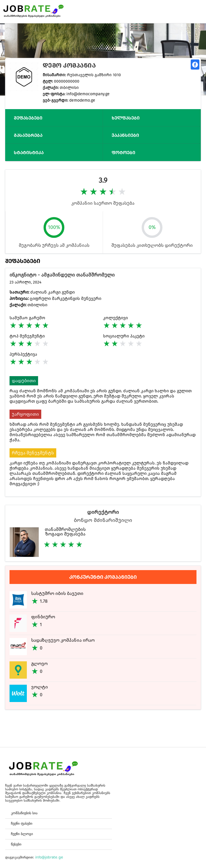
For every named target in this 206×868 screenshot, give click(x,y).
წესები (16, 844)
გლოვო (39, 663)
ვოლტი (40, 687)
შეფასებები (28, 118)
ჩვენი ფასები (22, 823)
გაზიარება (195, 65)
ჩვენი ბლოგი (22, 834)
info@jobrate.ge (49, 857)
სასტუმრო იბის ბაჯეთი (57, 593)
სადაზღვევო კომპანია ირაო (63, 640)
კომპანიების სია (24, 813)
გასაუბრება (28, 135)
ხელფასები (126, 118)
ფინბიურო (43, 617)
